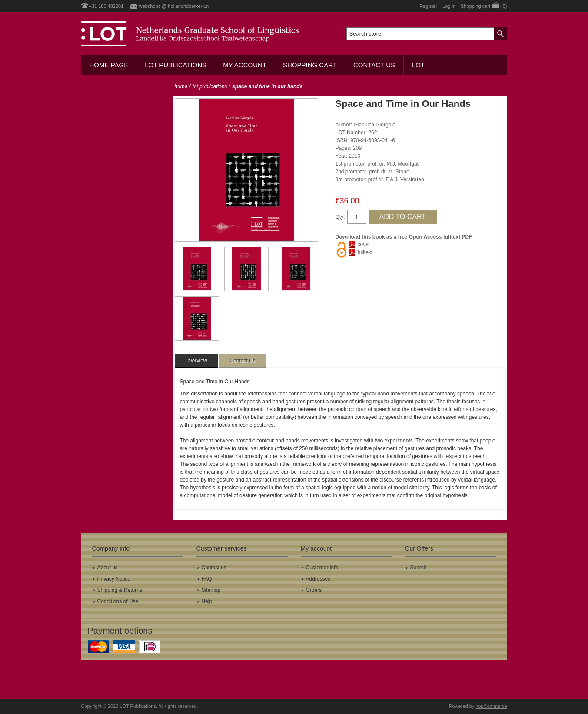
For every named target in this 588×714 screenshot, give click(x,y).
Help (207, 601)
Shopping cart (310, 65)
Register (428, 6)
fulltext (365, 252)
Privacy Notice (114, 579)
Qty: (340, 217)
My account (245, 65)
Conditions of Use (118, 601)
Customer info (322, 568)
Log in (449, 6)
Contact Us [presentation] (243, 361)
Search (419, 568)
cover (364, 244)
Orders (314, 590)
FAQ (207, 579)
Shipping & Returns (120, 590)
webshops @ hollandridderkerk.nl (174, 6)
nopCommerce (491, 706)
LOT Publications (176, 65)
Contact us (374, 65)
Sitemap (211, 590)
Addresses (318, 579)
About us (108, 568)
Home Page (109, 65)
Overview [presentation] (196, 361)
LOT (418, 65)
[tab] (196, 361)
